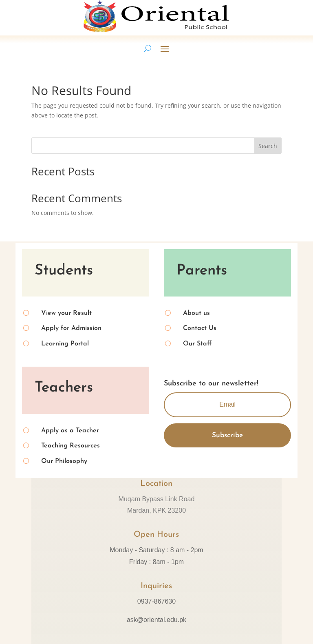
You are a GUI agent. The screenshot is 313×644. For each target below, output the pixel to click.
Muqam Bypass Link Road (157, 499)
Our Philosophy (64, 461)
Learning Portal (65, 344)
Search (268, 146)
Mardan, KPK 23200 (156, 510)
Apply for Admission (71, 328)
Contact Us (200, 328)
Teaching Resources (71, 446)
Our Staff (197, 344)
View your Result (66, 313)
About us (196, 313)
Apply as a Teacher (70, 431)
